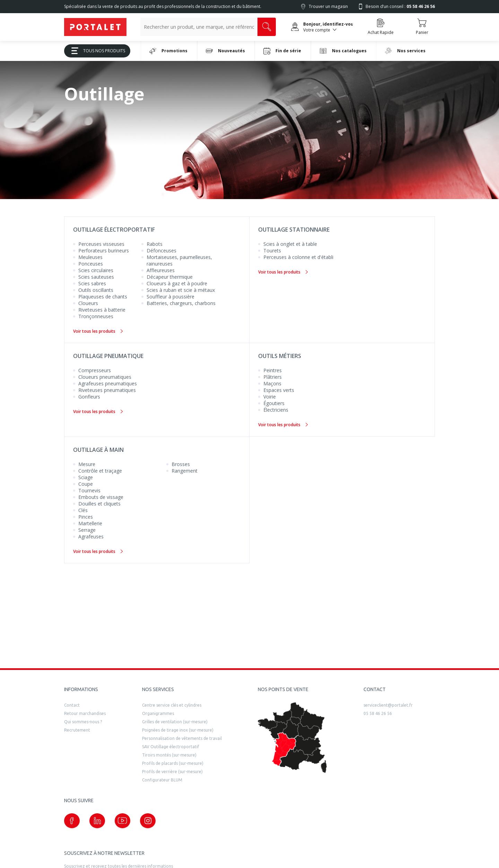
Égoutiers (274, 403)
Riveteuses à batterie (102, 310)
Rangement (185, 471)
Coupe (86, 484)
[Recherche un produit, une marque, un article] (199, 27)
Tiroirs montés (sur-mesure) (169, 755)
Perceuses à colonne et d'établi (298, 257)
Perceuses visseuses (101, 244)
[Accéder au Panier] (422, 27)
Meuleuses (90, 257)
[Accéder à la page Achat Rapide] (381, 27)
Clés (83, 510)
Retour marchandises (85, 713)
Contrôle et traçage (100, 471)
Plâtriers (273, 377)
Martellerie (90, 523)
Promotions (168, 51)
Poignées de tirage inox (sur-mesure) (178, 730)
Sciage (86, 477)
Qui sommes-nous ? (83, 722)
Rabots (155, 244)
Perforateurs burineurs (104, 250)
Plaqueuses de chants (103, 297)
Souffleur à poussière (170, 297)
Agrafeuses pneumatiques (108, 383)
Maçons (272, 383)
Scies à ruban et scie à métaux (181, 290)
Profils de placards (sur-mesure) (173, 763)
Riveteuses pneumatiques (107, 390)
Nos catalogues (343, 51)
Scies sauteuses (96, 277)
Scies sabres (92, 283)
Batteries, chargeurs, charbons (181, 303)
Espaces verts (279, 390)
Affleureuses (161, 270)
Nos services (405, 51)
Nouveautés (225, 51)
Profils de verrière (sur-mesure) (172, 772)
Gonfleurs (89, 397)
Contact (72, 705)
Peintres (273, 370)
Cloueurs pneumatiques (105, 377)
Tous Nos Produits (96, 51)
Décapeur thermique (170, 277)
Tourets (272, 250)
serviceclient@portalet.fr (388, 705)
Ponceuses (91, 264)
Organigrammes (158, 713)
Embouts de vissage (101, 497)
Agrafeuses (91, 536)
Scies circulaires (96, 270)
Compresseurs (95, 370)
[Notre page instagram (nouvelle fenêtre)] (148, 821)
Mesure (87, 464)
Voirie (270, 397)
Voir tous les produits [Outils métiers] (283, 425)
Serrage (87, 530)
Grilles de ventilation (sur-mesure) (175, 722)
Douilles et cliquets (99, 504)
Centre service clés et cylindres (172, 705)
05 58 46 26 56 (378, 713)
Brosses (181, 464)
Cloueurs (88, 303)
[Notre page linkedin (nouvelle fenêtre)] (97, 821)
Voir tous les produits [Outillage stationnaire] (283, 272)
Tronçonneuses (96, 316)
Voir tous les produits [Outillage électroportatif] (98, 331)
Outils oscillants (96, 290)
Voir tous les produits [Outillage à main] (98, 551)
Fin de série (282, 51)
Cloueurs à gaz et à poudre (177, 283)
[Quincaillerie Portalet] (95, 27)
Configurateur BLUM (162, 780)
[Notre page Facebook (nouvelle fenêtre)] (72, 821)
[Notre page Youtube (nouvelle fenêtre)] (122, 821)
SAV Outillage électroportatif (171, 747)
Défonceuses (161, 250)
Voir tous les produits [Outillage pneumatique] (98, 411)
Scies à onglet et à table (290, 244)
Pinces (86, 517)
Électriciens (276, 410)
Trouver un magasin (328, 6)
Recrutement (77, 730)
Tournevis (89, 490)
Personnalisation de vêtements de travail (182, 738)
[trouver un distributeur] (292, 738)
